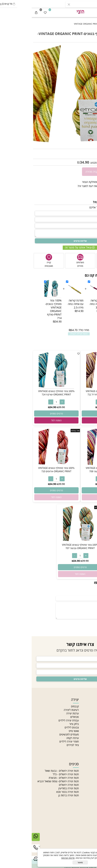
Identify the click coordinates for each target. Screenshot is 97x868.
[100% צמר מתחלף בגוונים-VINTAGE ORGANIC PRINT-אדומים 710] (25, 464)
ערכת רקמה (41, 738)
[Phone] (4, 851)
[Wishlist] (14, 13)
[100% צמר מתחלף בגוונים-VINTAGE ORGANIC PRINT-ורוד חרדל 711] (72, 388)
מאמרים (91, 717)
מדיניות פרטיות (88, 734)
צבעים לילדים (40, 727)
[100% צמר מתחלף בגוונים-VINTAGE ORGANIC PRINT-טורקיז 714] (25, 388)
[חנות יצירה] (49, 12)
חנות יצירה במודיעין (37, 788)
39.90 (92, 163)
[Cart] (5, 13)
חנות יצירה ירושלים (37, 785)
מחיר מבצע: (64, 163)
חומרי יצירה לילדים (37, 741)
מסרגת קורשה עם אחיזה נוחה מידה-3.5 (66, 304)
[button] (72, 420)
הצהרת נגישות (88, 731)
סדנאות (92, 745)
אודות (93, 710)
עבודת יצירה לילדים (37, 720)
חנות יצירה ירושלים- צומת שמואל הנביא (26, 781)
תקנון (93, 727)
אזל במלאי (91, 47)
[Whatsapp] (4, 839)
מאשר (48, 862)
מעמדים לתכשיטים (37, 734)
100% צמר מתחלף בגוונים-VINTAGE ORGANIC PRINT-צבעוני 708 (72, 470)
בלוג (93, 738)
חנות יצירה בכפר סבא (36, 792)
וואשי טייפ (42, 731)
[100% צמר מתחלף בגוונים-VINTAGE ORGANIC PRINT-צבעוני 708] (72, 464)
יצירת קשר (88, 826)
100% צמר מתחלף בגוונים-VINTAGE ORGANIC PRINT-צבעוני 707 (48, 546)
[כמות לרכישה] (93, 171)
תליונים (92, 778)
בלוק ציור (42, 724)
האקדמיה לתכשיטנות (85, 713)
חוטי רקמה (90, 788)
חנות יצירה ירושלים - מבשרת (32, 778)
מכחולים (43, 717)
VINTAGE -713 (81, 152)
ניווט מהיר (88, 699)
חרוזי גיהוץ (90, 771)
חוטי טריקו (90, 785)
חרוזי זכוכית (90, 792)
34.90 (53, 162)
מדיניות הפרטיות (36, 858)
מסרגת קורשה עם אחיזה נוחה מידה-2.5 (44, 304)
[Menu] (92, 13)
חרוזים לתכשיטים (87, 799)
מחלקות (91, 741)
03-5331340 (82, 833)
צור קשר (91, 724)
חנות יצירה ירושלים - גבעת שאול (30, 771)
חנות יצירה (90, 706)
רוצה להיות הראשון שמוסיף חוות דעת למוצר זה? (71, 186)
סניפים (92, 720)
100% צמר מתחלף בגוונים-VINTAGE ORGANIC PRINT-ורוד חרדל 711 (72, 393)
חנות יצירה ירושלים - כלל (34, 774)
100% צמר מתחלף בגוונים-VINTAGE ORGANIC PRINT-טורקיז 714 (22, 309)
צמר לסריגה (89, 781)
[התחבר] (83, 13)
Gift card (90, 748)
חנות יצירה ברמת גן (37, 795)
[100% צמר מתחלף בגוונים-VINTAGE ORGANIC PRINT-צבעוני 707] (49, 541)
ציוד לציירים (41, 745)
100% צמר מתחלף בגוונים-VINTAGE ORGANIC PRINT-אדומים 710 (25, 470)
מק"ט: (92, 152)
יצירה (43, 699)
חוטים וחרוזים (86, 764)
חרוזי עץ (91, 795)
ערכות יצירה (41, 713)
